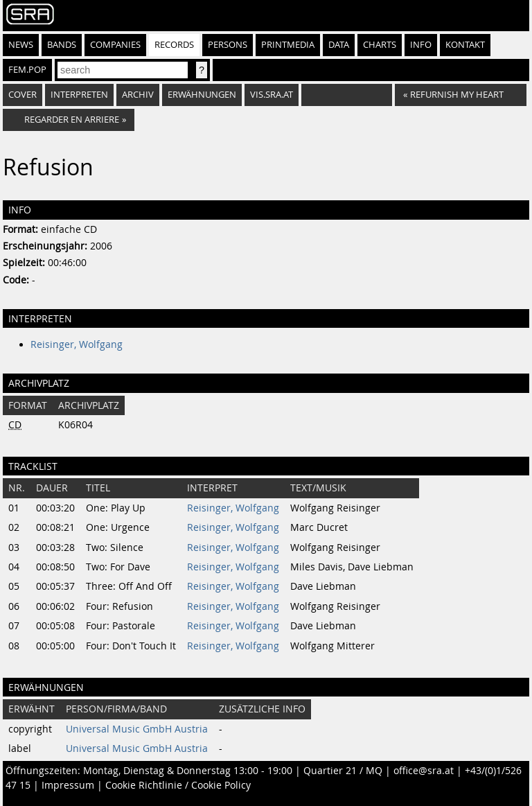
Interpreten (79, 95)
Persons (228, 45)
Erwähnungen (202, 95)
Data (339, 45)
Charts (380, 45)
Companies (115, 45)
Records (174, 45)
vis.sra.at (272, 95)
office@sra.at (424, 771)
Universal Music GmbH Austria (137, 729)
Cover (23, 95)
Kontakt (465, 45)
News (21, 45)
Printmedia (288, 45)
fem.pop (27, 70)
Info (421, 45)
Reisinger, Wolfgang (77, 344)
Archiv (138, 95)
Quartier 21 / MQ (343, 771)
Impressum (68, 785)
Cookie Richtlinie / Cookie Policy (178, 785)
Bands (62, 45)
